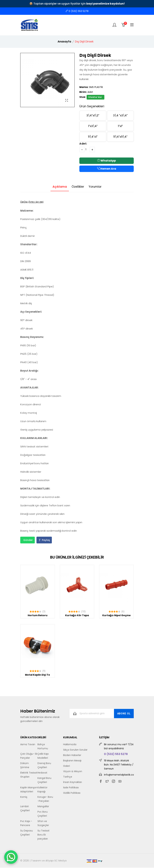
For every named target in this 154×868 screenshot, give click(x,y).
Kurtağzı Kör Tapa (77, 616)
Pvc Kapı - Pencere (26, 824)
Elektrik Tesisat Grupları (29, 775)
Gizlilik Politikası (72, 793)
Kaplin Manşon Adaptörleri (29, 790)
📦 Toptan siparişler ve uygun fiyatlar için (77, 4)
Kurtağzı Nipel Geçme (117, 616)
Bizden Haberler (72, 755)
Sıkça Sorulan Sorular (75, 750)
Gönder (28, 540)
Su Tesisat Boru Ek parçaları (43, 835)
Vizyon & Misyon (73, 772)
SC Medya (60, 861)
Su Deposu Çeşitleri (27, 833)
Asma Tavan (28, 745)
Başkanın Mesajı (72, 761)
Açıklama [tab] (57, 187)
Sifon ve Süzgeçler (43, 824)
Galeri (67, 766)
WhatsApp (107, 161)
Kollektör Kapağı (42, 790)
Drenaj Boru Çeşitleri (44, 766)
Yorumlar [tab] (97, 187)
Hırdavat (42, 773)
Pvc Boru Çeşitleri (43, 814)
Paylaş (44, 540)
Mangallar (43, 807)
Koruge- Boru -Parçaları (45, 799)
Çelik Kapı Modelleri (43, 756)
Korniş (24, 797)
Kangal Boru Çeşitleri (44, 780)
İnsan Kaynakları (73, 782)
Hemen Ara (107, 169)
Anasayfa (64, 42)
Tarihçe (68, 777)
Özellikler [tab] (78, 187)
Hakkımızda (70, 745)
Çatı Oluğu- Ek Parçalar (29, 756)
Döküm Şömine (25, 766)
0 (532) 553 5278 (77, 11)
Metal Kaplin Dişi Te (37, 675)
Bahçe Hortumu (43, 747)
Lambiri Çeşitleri (25, 809)
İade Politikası (71, 788)
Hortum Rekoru (38, 616)
